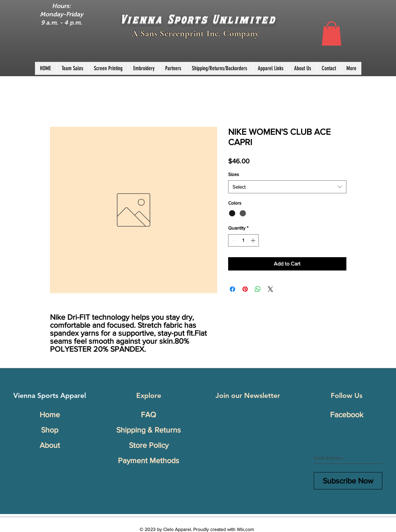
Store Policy (149, 445)
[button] (332, 33)
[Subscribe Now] (348, 481)
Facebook (347, 415)
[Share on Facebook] (232, 289)
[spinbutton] (243, 240)
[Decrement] (233, 240)
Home (50, 415)
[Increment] (254, 240)
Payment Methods (149, 460)
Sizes (234, 174)
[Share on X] (270, 289)
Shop (50, 430)
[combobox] (287, 187)
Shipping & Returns (149, 430)
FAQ (149, 415)
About (50, 445)
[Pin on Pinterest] (245, 289)
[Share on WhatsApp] (258, 289)
